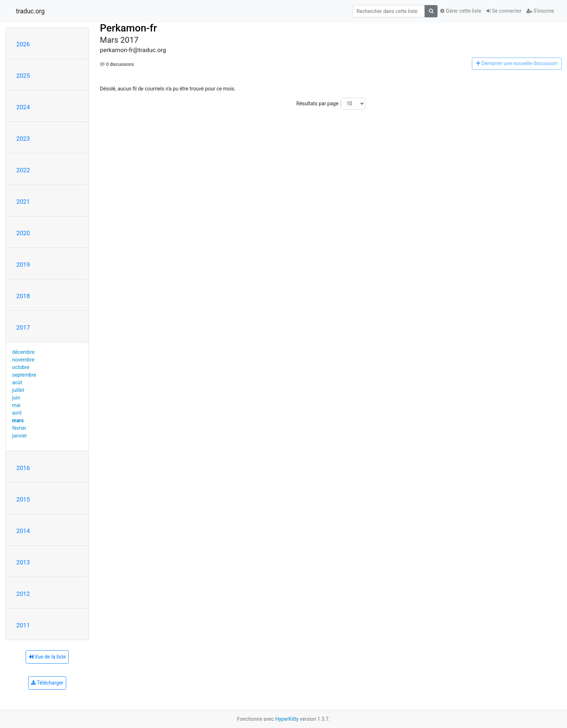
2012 (23, 594)
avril (17, 413)
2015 (23, 499)
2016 (23, 468)
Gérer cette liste (461, 11)
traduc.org (30, 11)
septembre (24, 375)
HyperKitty (287, 719)
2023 (23, 139)
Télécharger (47, 683)
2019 (23, 264)
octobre (21, 367)
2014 (23, 531)
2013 (23, 562)
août (17, 382)
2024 (23, 107)
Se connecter (504, 11)
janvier (20, 436)
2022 (23, 170)
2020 (23, 233)
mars (18, 420)
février (19, 428)
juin (16, 398)
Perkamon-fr (128, 28)
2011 (23, 625)
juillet (18, 390)
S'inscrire (540, 11)
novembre (24, 360)
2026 (23, 44)
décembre (24, 352)
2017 (23, 327)
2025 (23, 76)
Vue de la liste (47, 657)
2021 (23, 202)
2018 (23, 296)
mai (16, 405)
